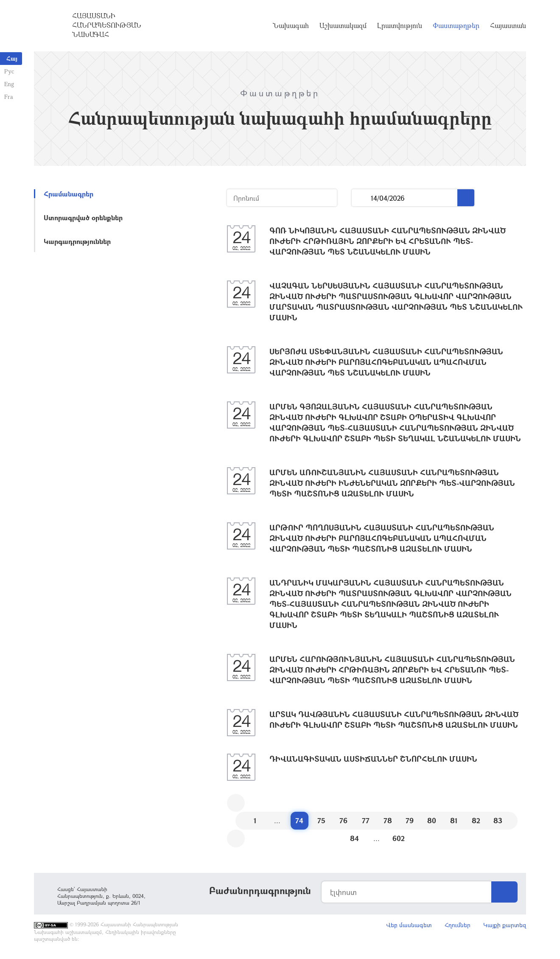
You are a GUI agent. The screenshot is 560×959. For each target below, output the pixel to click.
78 (388, 820)
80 (432, 820)
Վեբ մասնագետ (409, 925)
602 (399, 838)
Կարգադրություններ (77, 241)
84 (354, 838)
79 (410, 820)
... (361, 198)
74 (299, 820)
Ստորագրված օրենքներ (83, 217)
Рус (9, 71)
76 (343, 820)
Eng (9, 84)
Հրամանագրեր (69, 194)
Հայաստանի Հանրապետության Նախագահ (107, 25)
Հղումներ (458, 925)
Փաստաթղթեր (456, 25)
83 (498, 820)
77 (366, 820)
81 (454, 820)
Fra (9, 97)
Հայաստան (508, 25)
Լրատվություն (400, 25)
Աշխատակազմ (343, 25)
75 (321, 820)
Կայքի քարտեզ (505, 925)
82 (476, 820)
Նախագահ (291, 25)
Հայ (12, 58)
